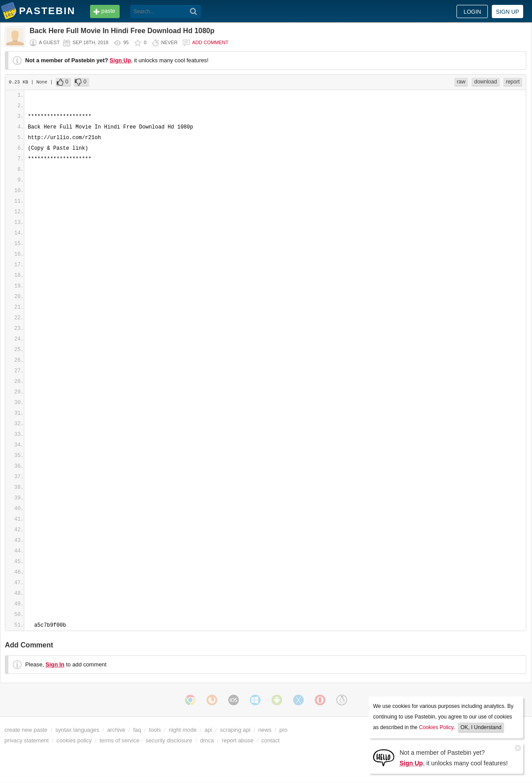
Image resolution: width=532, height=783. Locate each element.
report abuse (238, 740)
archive (116, 730)
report (513, 82)
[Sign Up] (384, 757)
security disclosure (169, 740)
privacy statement (26, 740)
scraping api (235, 730)
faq (137, 730)
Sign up (507, 12)
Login (472, 12)
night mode (183, 730)
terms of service (120, 740)
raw (461, 82)
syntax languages (77, 730)
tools (155, 730)
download (485, 82)
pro (284, 730)
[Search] (194, 11)
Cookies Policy (436, 727)
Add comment (210, 42)
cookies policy (74, 740)
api (208, 730)
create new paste (26, 730)
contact (270, 740)
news (265, 730)
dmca (207, 740)
